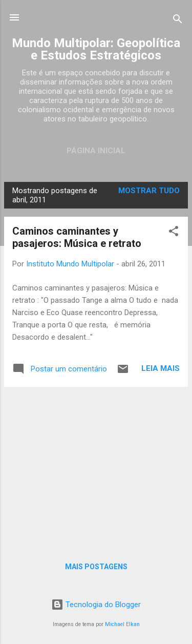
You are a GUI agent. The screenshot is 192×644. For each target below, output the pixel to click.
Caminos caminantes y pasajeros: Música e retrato (77, 237)
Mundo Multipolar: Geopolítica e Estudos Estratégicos (96, 49)
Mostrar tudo (149, 191)
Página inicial (96, 151)
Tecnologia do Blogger (96, 605)
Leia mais (161, 368)
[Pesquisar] (178, 21)
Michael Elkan (122, 624)
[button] (174, 233)
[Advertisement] (96, 467)
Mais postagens (96, 567)
